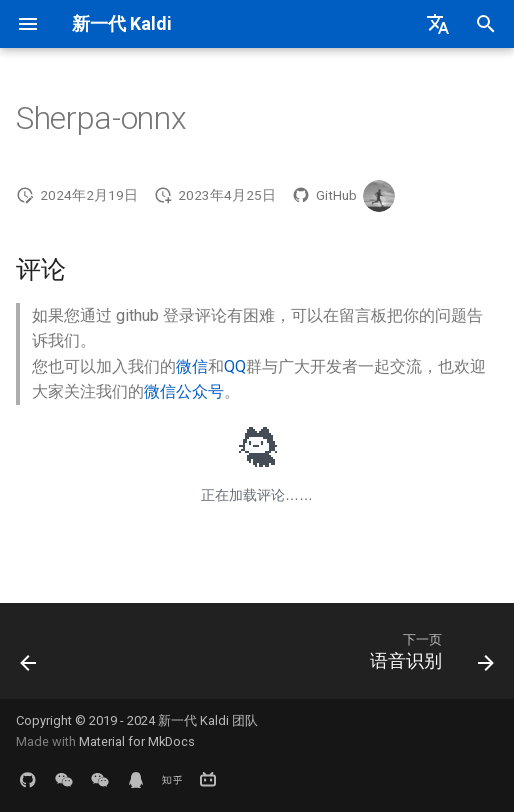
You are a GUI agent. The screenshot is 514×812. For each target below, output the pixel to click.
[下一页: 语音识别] (428, 657)
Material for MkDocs (137, 741)
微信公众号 (184, 391)
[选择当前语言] (438, 24)
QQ (235, 366)
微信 (192, 366)
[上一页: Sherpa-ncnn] (29, 657)
